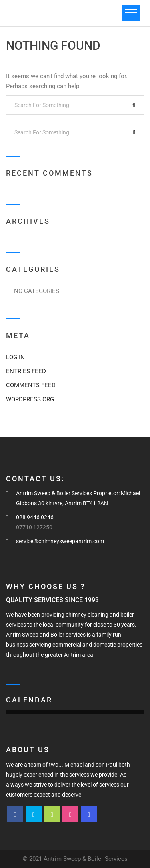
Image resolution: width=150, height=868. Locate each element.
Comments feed (31, 385)
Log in (15, 357)
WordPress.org (30, 399)
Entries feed (26, 371)
